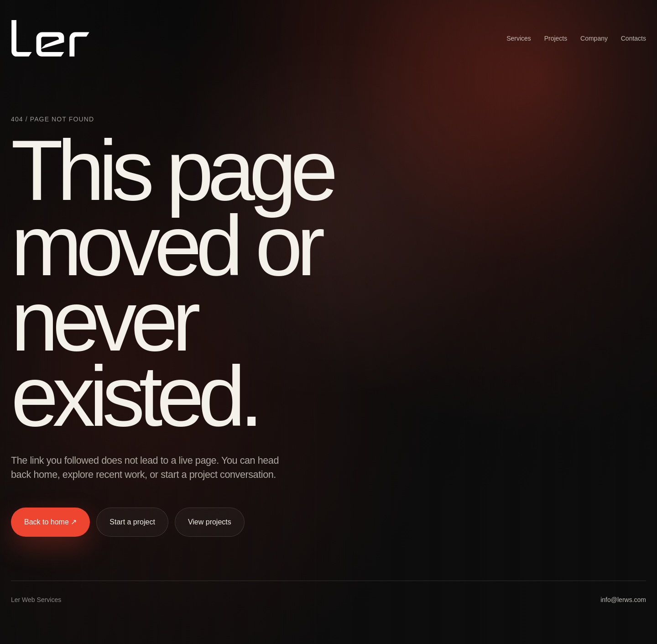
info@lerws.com (623, 600)
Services (519, 38)
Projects (556, 38)
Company (594, 38)
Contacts (634, 38)
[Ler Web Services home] (50, 38)
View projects (210, 522)
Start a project (132, 522)
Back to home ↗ (50, 522)
